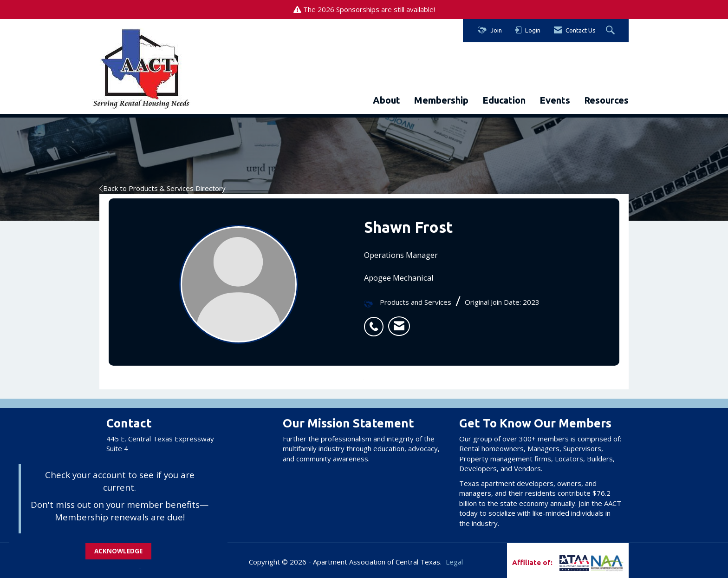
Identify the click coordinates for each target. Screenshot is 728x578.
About (387, 100)
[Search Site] (611, 31)
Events (555, 100)
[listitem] (376, 322)
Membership (441, 100)
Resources (606, 100)
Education (504, 100)
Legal (454, 562)
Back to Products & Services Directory (162, 188)
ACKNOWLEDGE (118, 551)
